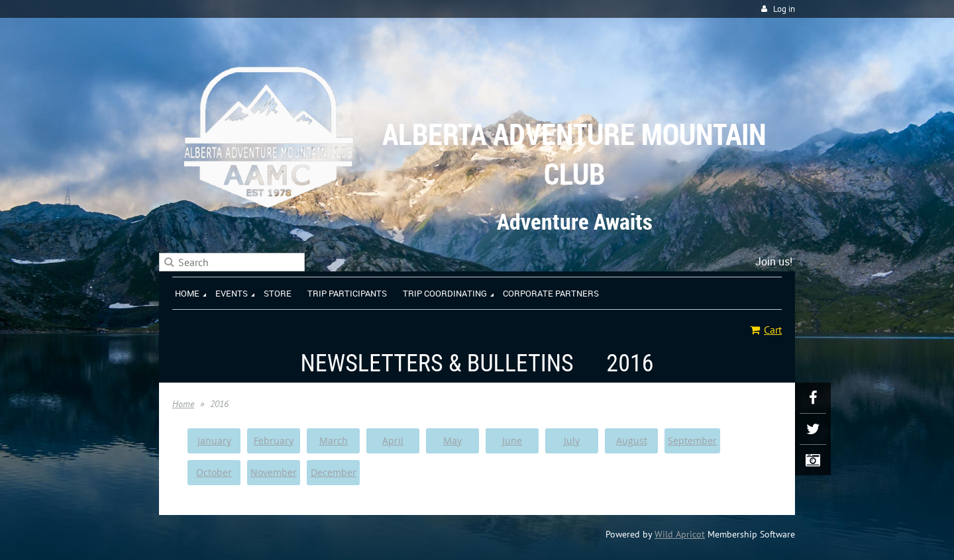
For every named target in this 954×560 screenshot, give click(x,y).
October (214, 472)
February (274, 441)
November (274, 472)
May (452, 441)
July (572, 441)
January (214, 441)
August (632, 441)
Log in (784, 9)
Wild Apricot (680, 534)
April (393, 441)
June (512, 441)
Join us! (774, 261)
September (692, 441)
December (334, 472)
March (334, 441)
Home (183, 404)
